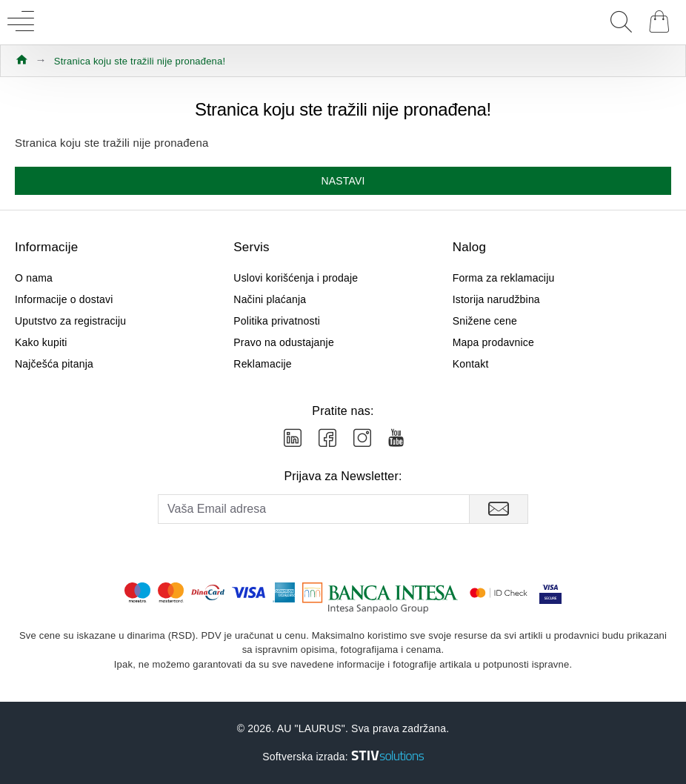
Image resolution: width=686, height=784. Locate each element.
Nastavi (343, 181)
